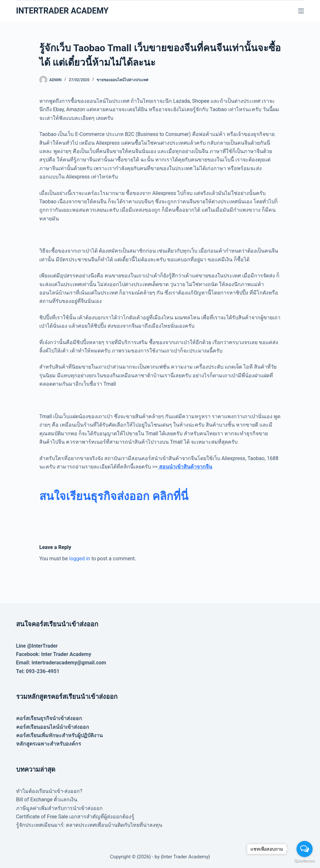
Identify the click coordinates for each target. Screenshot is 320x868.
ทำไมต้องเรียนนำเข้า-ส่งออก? (49, 791)
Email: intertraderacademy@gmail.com (61, 663)
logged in (80, 559)
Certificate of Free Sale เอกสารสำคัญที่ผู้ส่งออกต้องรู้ (75, 817)
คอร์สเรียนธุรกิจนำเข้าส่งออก (49, 718)
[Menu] (301, 11)
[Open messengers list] (305, 849)
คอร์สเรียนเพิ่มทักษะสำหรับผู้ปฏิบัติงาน (59, 735)
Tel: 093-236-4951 (38, 671)
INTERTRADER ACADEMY (62, 11)
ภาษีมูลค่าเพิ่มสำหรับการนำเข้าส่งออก (59, 808)
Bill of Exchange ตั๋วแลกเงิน (47, 800)
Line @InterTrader (37, 646)
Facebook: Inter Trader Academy (54, 654)
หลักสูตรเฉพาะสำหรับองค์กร (49, 744)
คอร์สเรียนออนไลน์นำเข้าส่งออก (53, 727)
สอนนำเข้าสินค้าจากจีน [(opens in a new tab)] (185, 467)
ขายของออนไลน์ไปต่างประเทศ (122, 80)
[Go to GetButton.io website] (305, 861)
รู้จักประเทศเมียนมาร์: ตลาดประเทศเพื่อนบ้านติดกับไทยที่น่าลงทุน (89, 825)
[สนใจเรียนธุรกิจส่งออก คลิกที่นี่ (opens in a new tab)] (114, 496)
